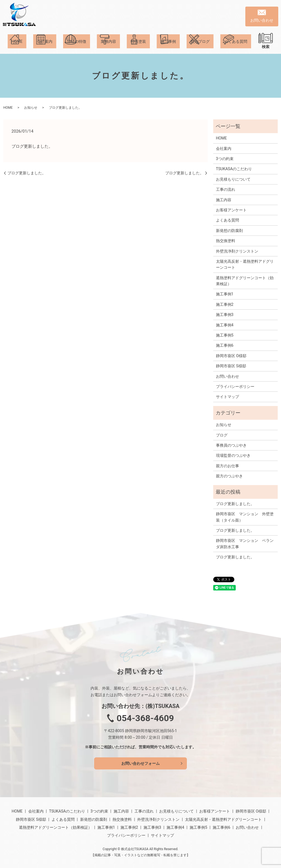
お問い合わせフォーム (140, 763)
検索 (266, 47)
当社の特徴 (77, 47)
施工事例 (168, 47)
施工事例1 (225, 294)
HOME (17, 47)
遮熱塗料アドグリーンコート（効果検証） (245, 281)
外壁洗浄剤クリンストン (237, 251)
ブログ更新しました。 (27, 173)
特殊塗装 (138, 47)
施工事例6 (225, 345)
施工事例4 (225, 325)
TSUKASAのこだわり (234, 169)
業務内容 (108, 47)
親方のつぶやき (229, 476)
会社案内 (45, 47)
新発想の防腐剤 (229, 231)
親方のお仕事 (227, 466)
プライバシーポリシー (235, 387)
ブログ (222, 435)
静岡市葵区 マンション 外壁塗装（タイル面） (245, 517)
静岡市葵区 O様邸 (231, 356)
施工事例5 (225, 335)
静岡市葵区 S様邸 (231, 366)
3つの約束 (225, 159)
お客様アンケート (231, 210)
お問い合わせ (227, 376)
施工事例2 (225, 304)
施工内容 (224, 200)
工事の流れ (226, 189)
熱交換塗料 (226, 241)
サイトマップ (227, 397)
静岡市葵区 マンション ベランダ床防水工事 (245, 544)
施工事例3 (225, 315)
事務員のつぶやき (231, 445)
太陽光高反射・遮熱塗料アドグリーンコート (245, 264)
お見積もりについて (233, 179)
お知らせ (31, 108)
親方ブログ (200, 47)
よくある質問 (236, 47)
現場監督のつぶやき (233, 455)
